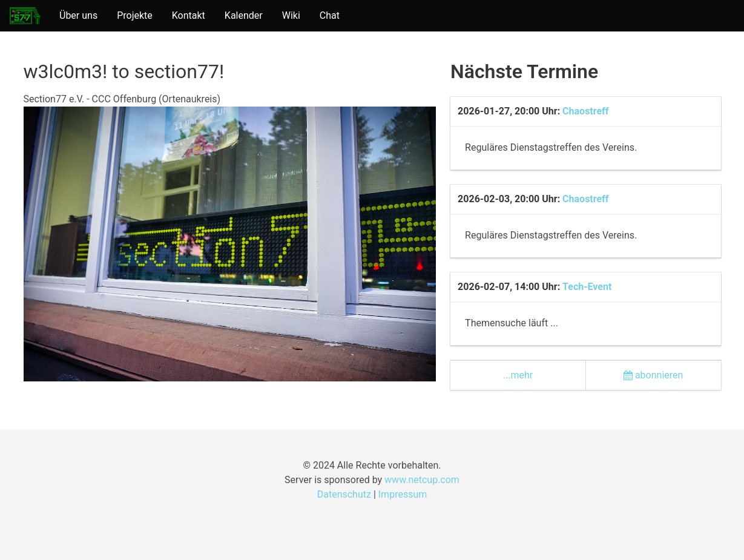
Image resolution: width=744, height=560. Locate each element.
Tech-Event (587, 287)
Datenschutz (344, 494)
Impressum (403, 494)
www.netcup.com (422, 480)
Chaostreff (585, 111)
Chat (330, 15)
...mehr (518, 375)
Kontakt (189, 15)
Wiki (291, 15)
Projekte (135, 15)
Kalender (244, 15)
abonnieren (653, 375)
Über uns (78, 15)
